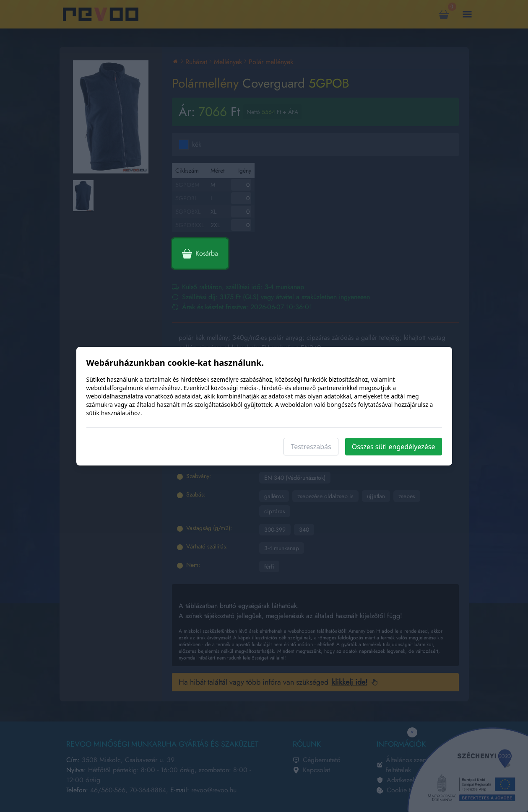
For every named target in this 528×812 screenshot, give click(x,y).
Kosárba (200, 253)
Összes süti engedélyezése (394, 447)
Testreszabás (311, 447)
